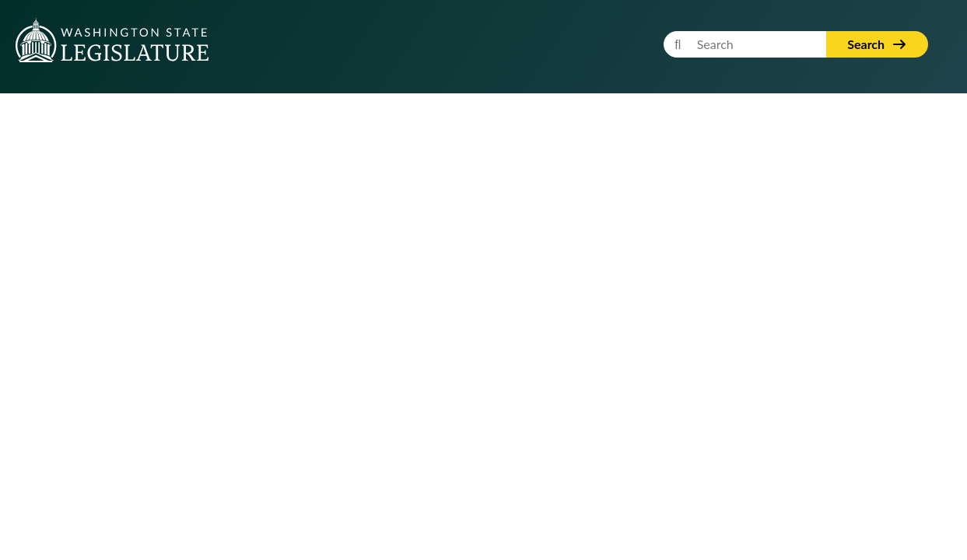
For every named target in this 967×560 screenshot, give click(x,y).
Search (877, 44)
